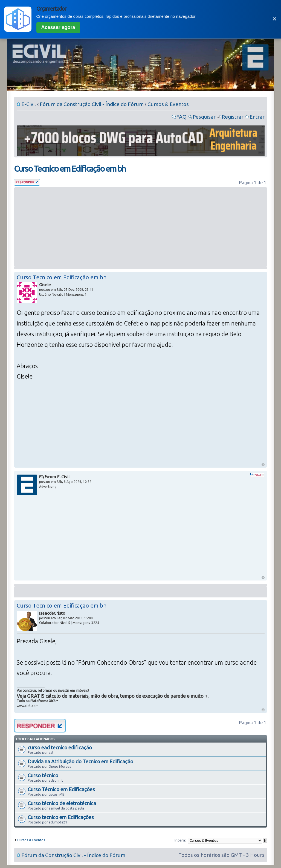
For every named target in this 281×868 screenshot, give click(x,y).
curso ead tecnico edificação (60, 747)
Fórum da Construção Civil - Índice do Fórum (92, 104)
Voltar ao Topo (263, 465)
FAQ (181, 117)
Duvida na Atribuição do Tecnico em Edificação (80, 761)
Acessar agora (58, 27)
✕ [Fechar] (274, 19)
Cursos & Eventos (168, 104)
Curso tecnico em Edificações (61, 817)
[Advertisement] (141, 227)
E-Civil (29, 104)
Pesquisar (204, 117)
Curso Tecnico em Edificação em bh (70, 169)
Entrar (257, 117)
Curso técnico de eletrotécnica (62, 803)
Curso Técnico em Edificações (61, 789)
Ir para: (180, 840)
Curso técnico (43, 775)
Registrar (233, 117)
